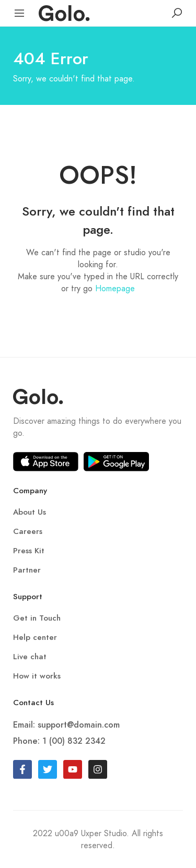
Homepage (115, 288)
